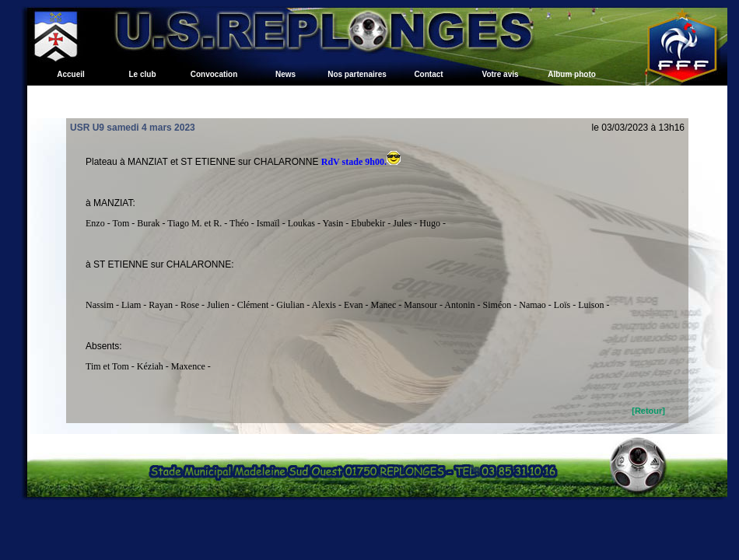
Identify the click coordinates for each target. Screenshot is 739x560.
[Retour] (648, 411)
